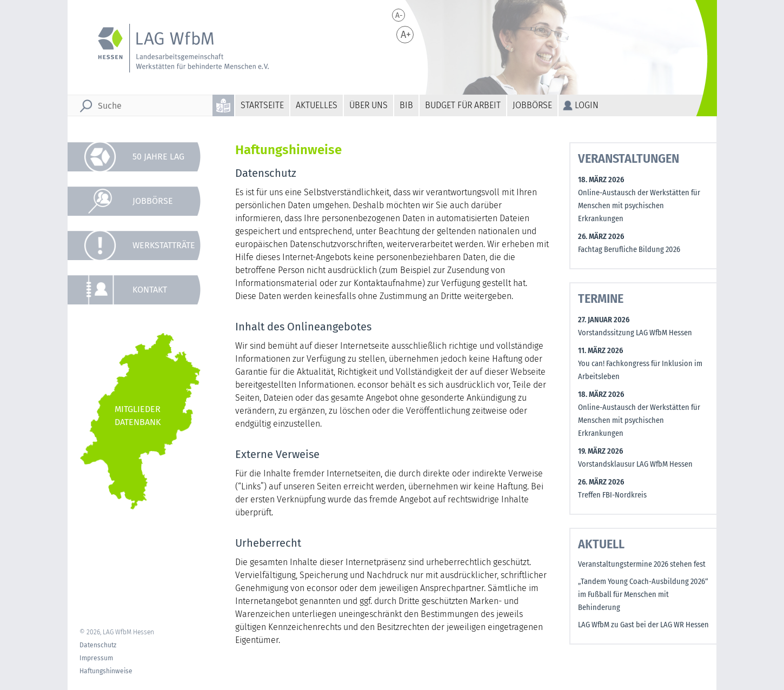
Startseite (262, 105)
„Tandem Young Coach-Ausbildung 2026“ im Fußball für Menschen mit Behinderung (643, 595)
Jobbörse (532, 105)
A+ (406, 35)
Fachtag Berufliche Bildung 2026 (629, 250)
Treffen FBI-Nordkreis (612, 495)
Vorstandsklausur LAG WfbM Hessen (635, 464)
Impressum (96, 658)
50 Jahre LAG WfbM (158, 161)
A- (399, 15)
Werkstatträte (164, 245)
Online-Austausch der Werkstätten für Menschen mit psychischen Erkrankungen (639, 206)
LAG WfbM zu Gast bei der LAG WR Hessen (643, 625)
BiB (406, 105)
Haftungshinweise (106, 671)
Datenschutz (98, 645)
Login (587, 105)
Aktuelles (317, 105)
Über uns (368, 105)
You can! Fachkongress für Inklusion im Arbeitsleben (640, 370)
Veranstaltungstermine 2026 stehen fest (642, 564)
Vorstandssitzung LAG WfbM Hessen (635, 333)
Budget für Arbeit (463, 105)
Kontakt (150, 290)
